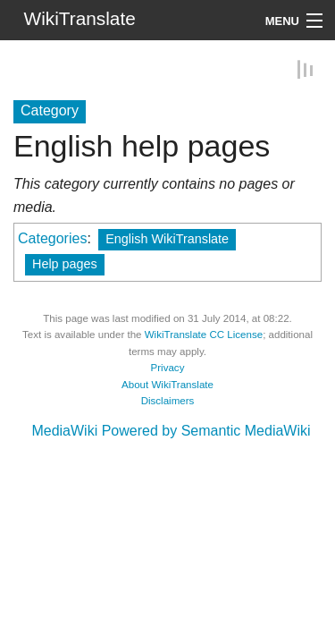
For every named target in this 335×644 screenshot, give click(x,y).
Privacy (168, 367)
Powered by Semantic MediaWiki (206, 430)
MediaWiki (64, 430)
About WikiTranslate (167, 384)
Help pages (65, 263)
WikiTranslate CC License (204, 334)
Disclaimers (168, 400)
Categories (52, 237)
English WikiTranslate (167, 238)
